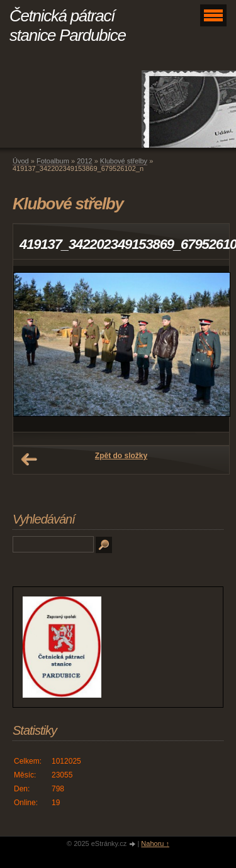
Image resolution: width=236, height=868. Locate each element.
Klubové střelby (124, 161)
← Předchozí (29, 459)
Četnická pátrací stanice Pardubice (68, 25)
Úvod (21, 161)
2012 (84, 161)
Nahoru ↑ (155, 843)
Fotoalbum (53, 161)
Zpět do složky (121, 456)
